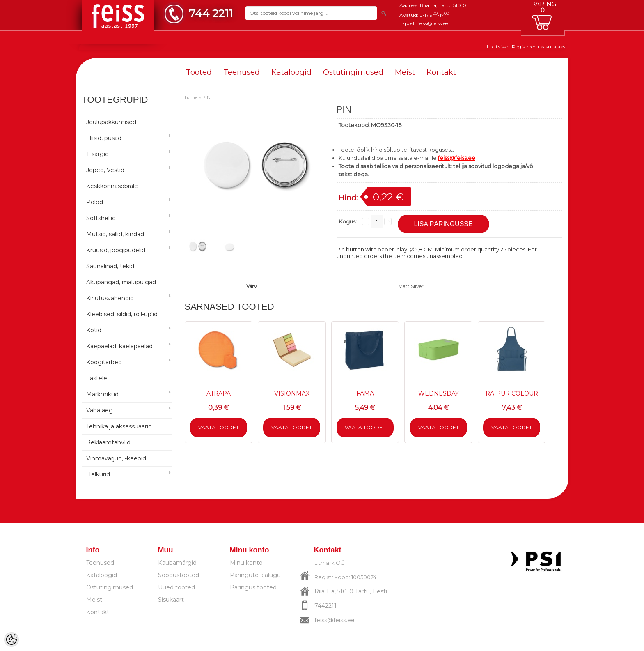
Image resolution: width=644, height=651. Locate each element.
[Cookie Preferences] (11, 639)
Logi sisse (497, 47)
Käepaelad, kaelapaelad (119, 346)
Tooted (199, 72)
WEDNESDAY (439, 393)
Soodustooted (179, 575)
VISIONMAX (292, 393)
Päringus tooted (253, 587)
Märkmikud (102, 394)
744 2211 (211, 13)
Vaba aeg (100, 410)
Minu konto (246, 563)
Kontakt (441, 72)
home (191, 97)
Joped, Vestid (105, 170)
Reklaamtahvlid (108, 442)
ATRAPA (219, 393)
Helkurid (98, 474)
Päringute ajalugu (255, 575)
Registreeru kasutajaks (539, 47)
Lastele (97, 378)
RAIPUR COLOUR (512, 393)
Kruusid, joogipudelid (116, 250)
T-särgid (97, 154)
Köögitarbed (104, 362)
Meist (405, 72)
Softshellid (101, 218)
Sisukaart (171, 600)
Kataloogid (291, 72)
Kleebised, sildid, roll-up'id (122, 314)
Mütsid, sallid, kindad (115, 234)
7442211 (325, 606)
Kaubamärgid (177, 563)
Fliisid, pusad (104, 138)
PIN (206, 97)
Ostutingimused (353, 72)
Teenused (242, 72)
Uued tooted (176, 587)
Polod (95, 202)
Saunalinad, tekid (110, 266)
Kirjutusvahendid (110, 298)
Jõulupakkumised (111, 122)
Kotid (94, 330)
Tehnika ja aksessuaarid (119, 426)
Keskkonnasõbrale (112, 186)
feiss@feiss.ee (433, 23)
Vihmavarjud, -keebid (116, 458)
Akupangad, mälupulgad (121, 282)
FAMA (365, 393)
